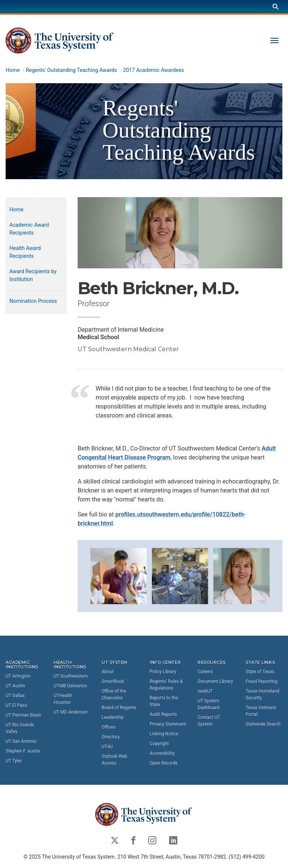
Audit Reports (163, 714)
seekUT (205, 691)
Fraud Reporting (262, 681)
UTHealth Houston (63, 699)
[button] (118, 575)
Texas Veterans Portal (261, 711)
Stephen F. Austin (23, 751)
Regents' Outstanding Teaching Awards (71, 70)
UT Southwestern (71, 676)
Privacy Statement (168, 724)
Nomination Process (33, 301)
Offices (109, 727)
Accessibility (162, 753)
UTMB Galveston (70, 686)
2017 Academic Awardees (153, 70)
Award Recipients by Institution (33, 275)
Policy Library (163, 672)
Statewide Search (263, 724)
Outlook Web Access (114, 760)
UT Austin (15, 686)
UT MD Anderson (70, 712)
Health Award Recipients (25, 252)
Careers (205, 672)
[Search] (276, 7)
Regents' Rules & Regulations (166, 685)
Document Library (215, 681)
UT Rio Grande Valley (20, 728)
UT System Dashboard (208, 704)
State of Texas (260, 672)
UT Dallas (15, 696)
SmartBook (113, 681)
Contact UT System (209, 721)
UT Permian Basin (23, 715)
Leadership (113, 717)
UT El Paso (16, 705)
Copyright (159, 744)
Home (13, 70)
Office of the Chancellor (114, 694)
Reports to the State (164, 701)
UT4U (107, 747)
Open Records (164, 763)
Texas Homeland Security (262, 694)
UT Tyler (14, 761)
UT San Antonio (21, 741)
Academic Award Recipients (29, 229)
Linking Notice (164, 734)
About (108, 672)
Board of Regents (119, 708)
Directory (111, 737)
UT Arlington (18, 676)
